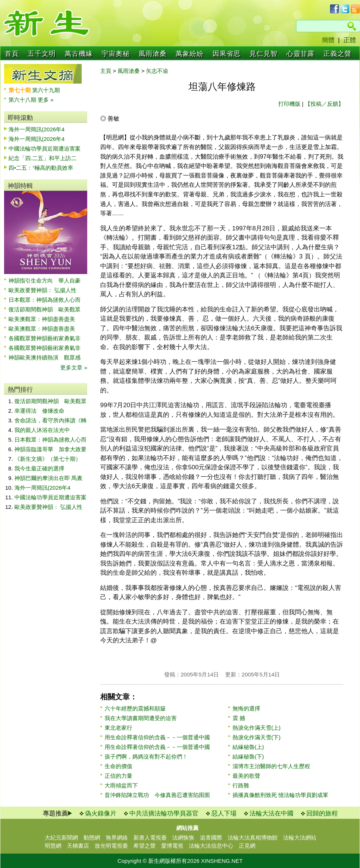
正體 (350, 40)
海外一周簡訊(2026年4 (37, 129)
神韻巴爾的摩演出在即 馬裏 (48, 478)
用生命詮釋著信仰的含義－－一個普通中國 (157, 737)
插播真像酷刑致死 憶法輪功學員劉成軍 (280, 795)
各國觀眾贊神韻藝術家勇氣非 (45, 338)
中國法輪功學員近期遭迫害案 (45, 148)
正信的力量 (118, 776)
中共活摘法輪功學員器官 (164, 813)
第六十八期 (23, 100)
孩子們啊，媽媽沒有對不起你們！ (146, 756)
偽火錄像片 (101, 813)
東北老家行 (118, 728)
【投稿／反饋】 (324, 104)
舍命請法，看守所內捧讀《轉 (50, 420)
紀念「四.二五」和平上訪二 (43, 158)
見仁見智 (264, 54)
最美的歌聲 (246, 776)
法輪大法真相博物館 (253, 837)
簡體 (328, 40)
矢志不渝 (157, 71)
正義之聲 (337, 54)
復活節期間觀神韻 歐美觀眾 (45, 309)
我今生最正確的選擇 (39, 468)
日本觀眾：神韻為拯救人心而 (45, 300)
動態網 (92, 837)
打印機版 (289, 104)
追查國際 (211, 837)
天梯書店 (78, 846)
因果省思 (227, 54)
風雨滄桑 (153, 54)
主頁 (106, 71)
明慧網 (53, 846)
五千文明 (42, 54)
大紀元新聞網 (61, 837)
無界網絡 (117, 837)
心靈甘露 (300, 54)
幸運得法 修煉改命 (39, 411)
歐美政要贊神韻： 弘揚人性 (43, 290)
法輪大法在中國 (271, 813)
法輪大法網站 (300, 837)
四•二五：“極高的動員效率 (41, 168)
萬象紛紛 (190, 54)
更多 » (46, 100)
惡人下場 (224, 813)
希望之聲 (145, 846)
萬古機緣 (79, 54)
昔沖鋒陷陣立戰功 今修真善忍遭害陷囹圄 (157, 795)
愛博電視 (172, 846)
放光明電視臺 (111, 846)
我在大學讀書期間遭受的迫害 (141, 718)
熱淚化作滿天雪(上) (257, 728)
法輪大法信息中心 (211, 846)
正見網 (247, 846)
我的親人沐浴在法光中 (42, 430)
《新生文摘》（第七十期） (48, 459)
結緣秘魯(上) (248, 747)
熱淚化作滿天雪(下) (257, 737)
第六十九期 (46, 90)
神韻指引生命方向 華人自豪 (45, 281)
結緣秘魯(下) (248, 756)
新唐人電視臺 (150, 837)
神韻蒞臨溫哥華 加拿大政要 (50, 449)
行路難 (241, 785)
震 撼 (239, 718)
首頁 (12, 54)
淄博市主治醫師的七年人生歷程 (271, 766)
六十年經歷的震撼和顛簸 (135, 708)
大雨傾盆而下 (121, 785)
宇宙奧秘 (116, 54)
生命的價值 (118, 766)
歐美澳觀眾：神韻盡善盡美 (45, 319)
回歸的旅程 (322, 813)
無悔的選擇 (246, 708)
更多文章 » (74, 367)
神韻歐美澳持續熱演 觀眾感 (45, 357)
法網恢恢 (183, 837)
